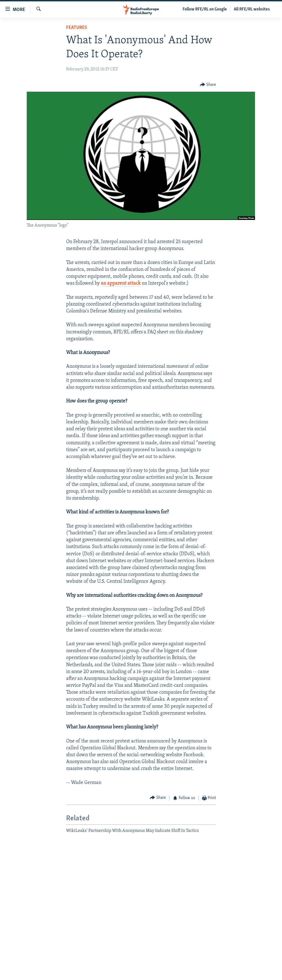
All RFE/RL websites (252, 9)
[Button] (208, 85)
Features (77, 28)
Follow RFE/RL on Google (205, 9)
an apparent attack (121, 283)
